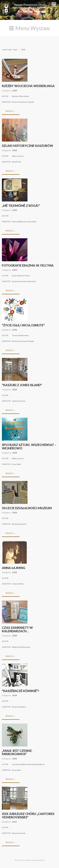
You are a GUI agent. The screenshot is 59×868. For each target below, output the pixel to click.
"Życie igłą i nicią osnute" (23, 325)
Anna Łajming (14, 568)
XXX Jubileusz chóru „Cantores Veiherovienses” (28, 815)
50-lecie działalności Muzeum (27, 508)
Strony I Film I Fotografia (23, 860)
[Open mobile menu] (54, 4)
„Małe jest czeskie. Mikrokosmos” (17, 752)
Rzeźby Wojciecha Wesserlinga (28, 86)
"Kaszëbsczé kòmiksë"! (20, 691)
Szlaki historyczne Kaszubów (28, 146)
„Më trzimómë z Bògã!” (21, 206)
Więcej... (11, 111)
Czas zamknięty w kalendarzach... (17, 629)
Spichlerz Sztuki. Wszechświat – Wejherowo (29, 446)
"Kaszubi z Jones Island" (22, 385)
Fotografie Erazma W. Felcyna (28, 265)
